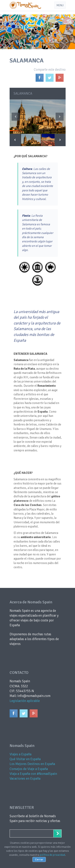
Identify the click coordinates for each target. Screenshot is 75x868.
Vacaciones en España (25, 779)
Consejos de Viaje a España (29, 769)
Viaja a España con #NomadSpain (33, 774)
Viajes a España (20, 754)
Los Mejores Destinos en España (32, 764)
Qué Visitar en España (25, 759)
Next (60, 117)
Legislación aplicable (25, 701)
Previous (16, 117)
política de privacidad (52, 855)
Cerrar (39, 859)
